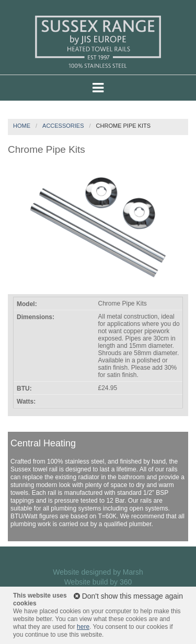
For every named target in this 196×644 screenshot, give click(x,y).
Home (22, 126)
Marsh (133, 572)
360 (126, 582)
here (83, 627)
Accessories (63, 126)
